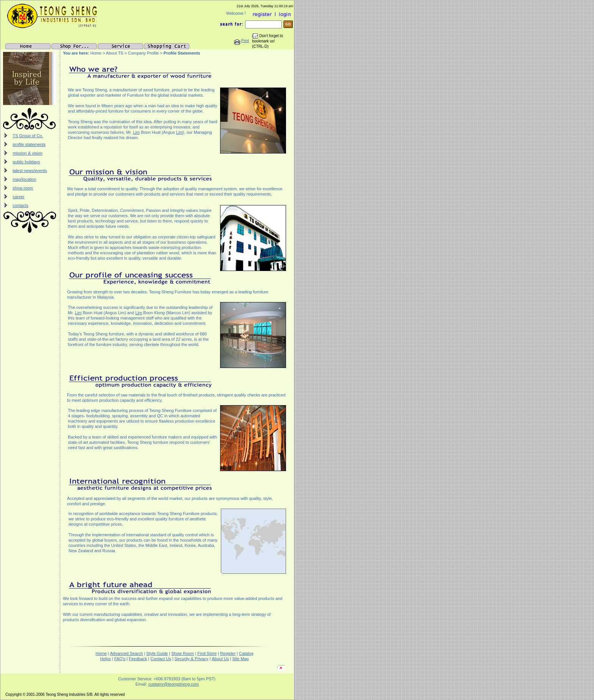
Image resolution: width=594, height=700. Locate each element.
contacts (20, 205)
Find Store (207, 653)
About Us (220, 659)
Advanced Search (127, 653)
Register (228, 653)
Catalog (246, 653)
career (18, 197)
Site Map (240, 659)
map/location (24, 179)
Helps (105, 659)
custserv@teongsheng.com (173, 684)
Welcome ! (237, 13)
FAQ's (120, 659)
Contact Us (161, 659)
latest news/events (30, 171)
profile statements (29, 144)
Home (101, 653)
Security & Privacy (191, 659)
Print (245, 41)
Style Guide (157, 653)
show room (23, 188)
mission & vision (27, 153)
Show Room (183, 653)
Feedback (138, 659)
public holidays (26, 162)
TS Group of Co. (28, 136)
